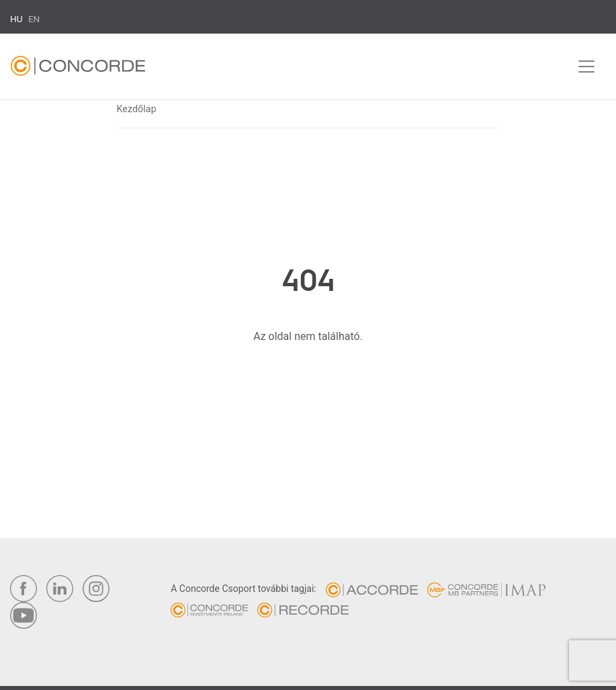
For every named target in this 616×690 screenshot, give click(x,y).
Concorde (78, 69)
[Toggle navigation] (586, 67)
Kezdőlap (137, 109)
